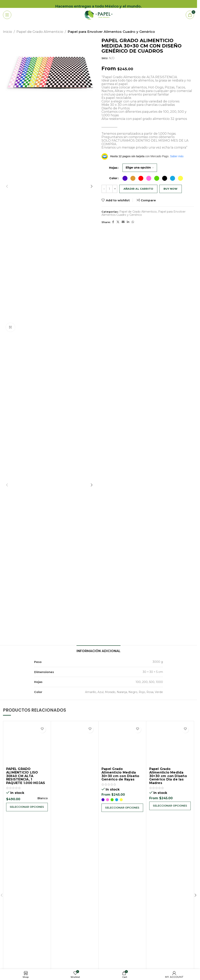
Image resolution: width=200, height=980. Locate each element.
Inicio (8, 32)
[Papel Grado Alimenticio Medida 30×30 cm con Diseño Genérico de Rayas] (122, 745)
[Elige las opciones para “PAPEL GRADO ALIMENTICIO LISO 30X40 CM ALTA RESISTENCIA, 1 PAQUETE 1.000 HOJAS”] (27, 807)
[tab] (99, 651)
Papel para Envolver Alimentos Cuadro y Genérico (111, 32)
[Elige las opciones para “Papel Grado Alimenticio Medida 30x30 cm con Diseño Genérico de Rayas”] (122, 808)
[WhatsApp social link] (133, 222)
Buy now (170, 189)
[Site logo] (99, 15)
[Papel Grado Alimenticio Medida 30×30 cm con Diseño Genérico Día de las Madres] (170, 745)
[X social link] (118, 222)
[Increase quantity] (115, 189)
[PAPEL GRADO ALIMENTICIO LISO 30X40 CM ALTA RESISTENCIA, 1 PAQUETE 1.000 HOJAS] (27, 745)
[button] (7, 186)
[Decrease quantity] (104, 189)
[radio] (125, 178)
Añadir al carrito (138, 189)
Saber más (177, 156)
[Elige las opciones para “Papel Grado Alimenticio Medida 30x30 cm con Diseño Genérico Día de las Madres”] (170, 806)
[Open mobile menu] (13, 15)
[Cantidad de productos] (109, 189)
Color (113, 178)
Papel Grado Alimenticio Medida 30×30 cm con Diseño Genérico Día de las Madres (168, 776)
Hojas (113, 168)
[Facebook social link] (113, 222)
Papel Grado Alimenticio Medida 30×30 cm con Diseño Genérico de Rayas (120, 774)
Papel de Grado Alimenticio (40, 32)
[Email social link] (123, 222)
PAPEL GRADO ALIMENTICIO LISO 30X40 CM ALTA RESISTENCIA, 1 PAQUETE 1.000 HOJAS (26, 776)
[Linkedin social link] (128, 222)
